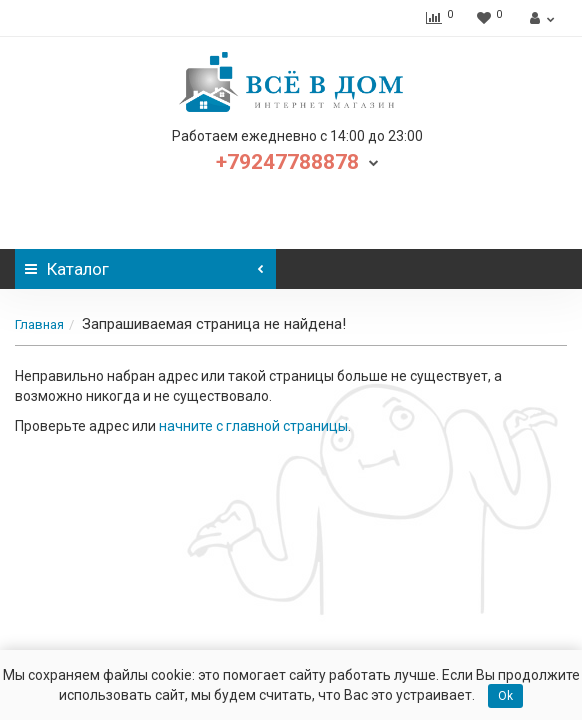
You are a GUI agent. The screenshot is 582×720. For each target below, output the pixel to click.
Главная (39, 324)
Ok (505, 696)
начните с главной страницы (253, 426)
